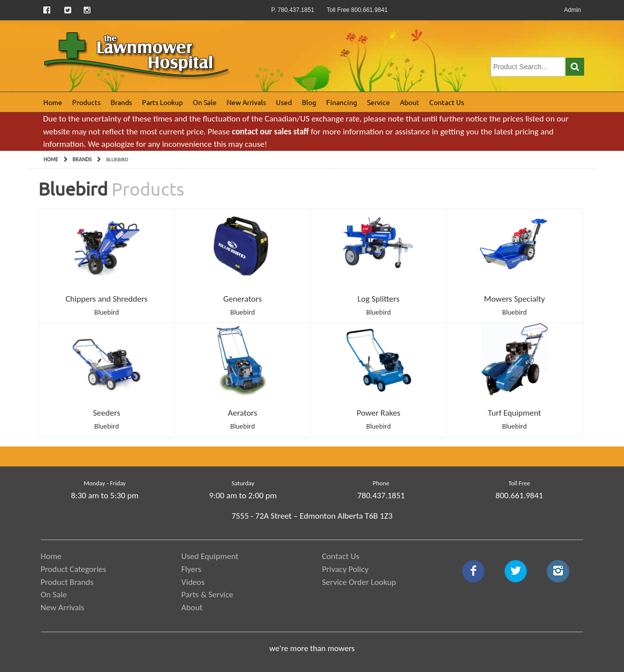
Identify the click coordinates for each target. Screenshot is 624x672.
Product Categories (74, 569)
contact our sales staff (270, 132)
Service (378, 102)
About (410, 102)
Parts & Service (207, 595)
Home (53, 102)
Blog (309, 102)
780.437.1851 (381, 496)
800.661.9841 (519, 496)
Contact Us (447, 102)
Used (284, 102)
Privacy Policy (345, 569)
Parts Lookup (162, 102)
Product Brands (67, 582)
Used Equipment (210, 556)
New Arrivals (246, 102)
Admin (572, 10)
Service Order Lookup (359, 582)
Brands (121, 102)
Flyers (191, 569)
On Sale (205, 102)
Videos (193, 582)
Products (86, 102)
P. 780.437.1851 (293, 10)
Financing (342, 102)
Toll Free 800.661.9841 (357, 10)
